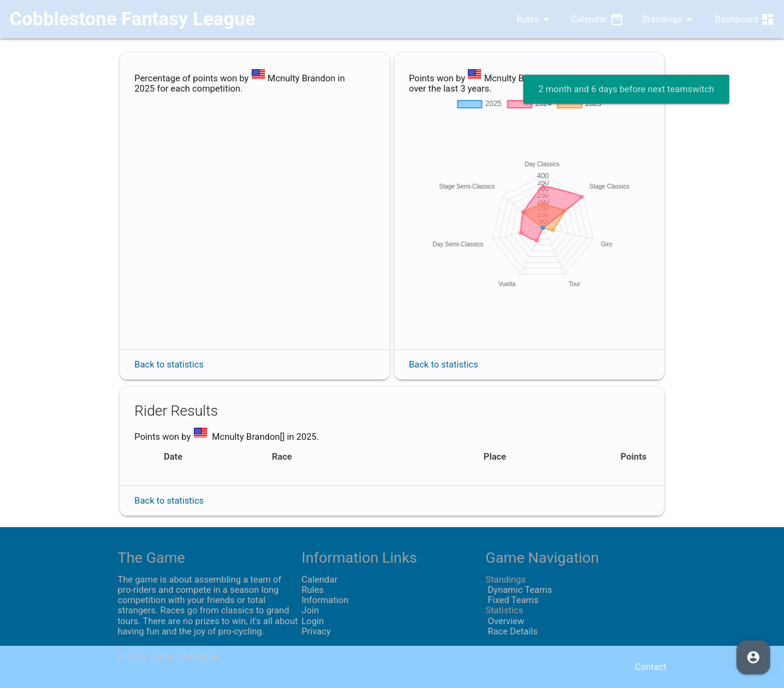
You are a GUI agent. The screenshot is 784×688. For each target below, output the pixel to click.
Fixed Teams (512, 600)
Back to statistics (169, 364)
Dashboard (745, 19)
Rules (524, 19)
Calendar (598, 19)
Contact (650, 667)
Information (325, 600)
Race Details (512, 631)
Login (313, 621)
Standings (669, 19)
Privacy (316, 631)
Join (310, 610)
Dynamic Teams (518, 590)
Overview (505, 621)
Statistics (504, 610)
